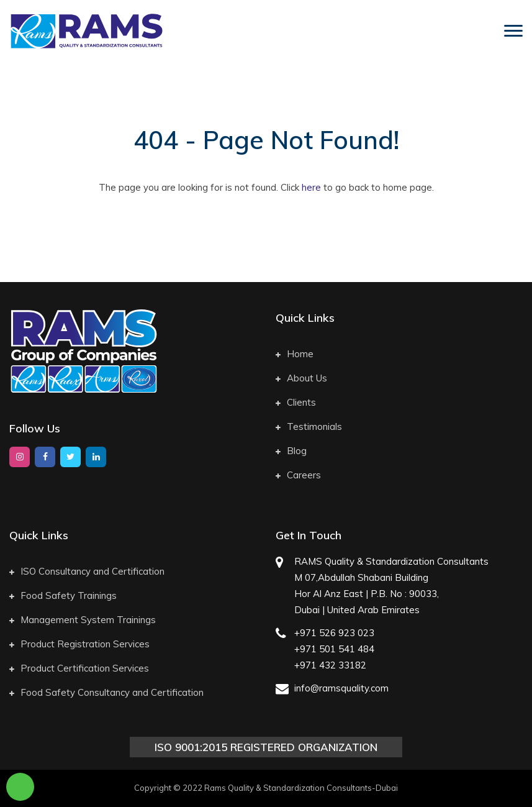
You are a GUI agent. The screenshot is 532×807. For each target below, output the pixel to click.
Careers (298, 475)
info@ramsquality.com (341, 688)
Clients (296, 402)
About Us (301, 378)
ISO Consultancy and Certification (87, 571)
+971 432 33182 (330, 665)
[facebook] (45, 457)
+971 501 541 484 (334, 649)
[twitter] (70, 457)
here (311, 187)
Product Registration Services (79, 644)
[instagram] (20, 457)
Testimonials (309, 426)
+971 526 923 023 (334, 633)
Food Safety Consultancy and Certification (106, 692)
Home (295, 354)
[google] (96, 457)
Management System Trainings (83, 620)
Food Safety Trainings (63, 595)
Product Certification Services (79, 668)
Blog (291, 451)
